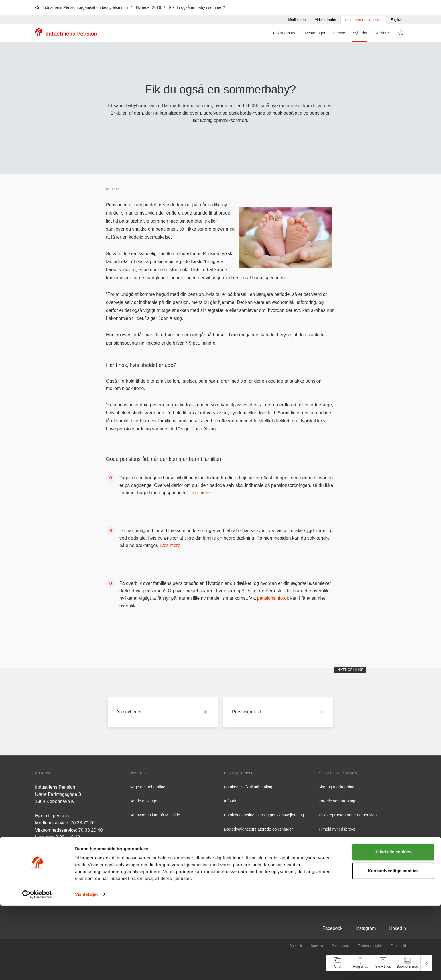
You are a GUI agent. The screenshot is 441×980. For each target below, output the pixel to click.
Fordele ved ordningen (338, 801)
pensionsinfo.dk (273, 598)
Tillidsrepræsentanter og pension (348, 815)
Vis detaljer (87, 969)
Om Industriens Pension (363, 20)
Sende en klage (143, 801)
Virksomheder (326, 20)
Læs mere (200, 493)
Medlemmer (297, 20)
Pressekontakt (277, 712)
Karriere (382, 33)
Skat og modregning (336, 787)
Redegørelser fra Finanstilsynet (252, 857)
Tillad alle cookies (393, 927)
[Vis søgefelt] (401, 33)
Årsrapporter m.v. (239, 843)
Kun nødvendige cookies (393, 945)
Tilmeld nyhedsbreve (337, 829)
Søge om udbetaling (147, 787)
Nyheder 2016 (148, 7)
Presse (339, 33)
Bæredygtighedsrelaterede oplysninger (258, 829)
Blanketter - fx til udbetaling (248, 787)
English (396, 20)
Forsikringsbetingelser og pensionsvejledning (264, 815)
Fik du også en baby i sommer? (197, 7)
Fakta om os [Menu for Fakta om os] (284, 33)
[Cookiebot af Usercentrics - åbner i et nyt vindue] (37, 969)
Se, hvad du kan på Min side (155, 815)
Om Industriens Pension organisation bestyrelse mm (81, 7)
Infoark (230, 801)
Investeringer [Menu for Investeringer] (314, 33)
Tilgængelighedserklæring (247, 871)
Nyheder (360, 33)
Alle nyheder (161, 712)
